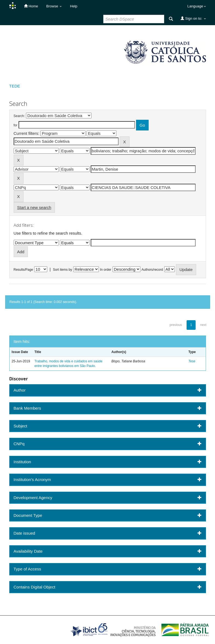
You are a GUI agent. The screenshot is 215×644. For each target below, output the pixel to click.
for (16, 125)
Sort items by (63, 270)
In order (106, 270)
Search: (19, 116)
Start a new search (34, 207)
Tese (192, 361)
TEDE (15, 86)
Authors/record (152, 270)
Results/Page (23, 270)
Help (74, 6)
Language (197, 6)
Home (31, 6)
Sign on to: (193, 18)
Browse (54, 6)
